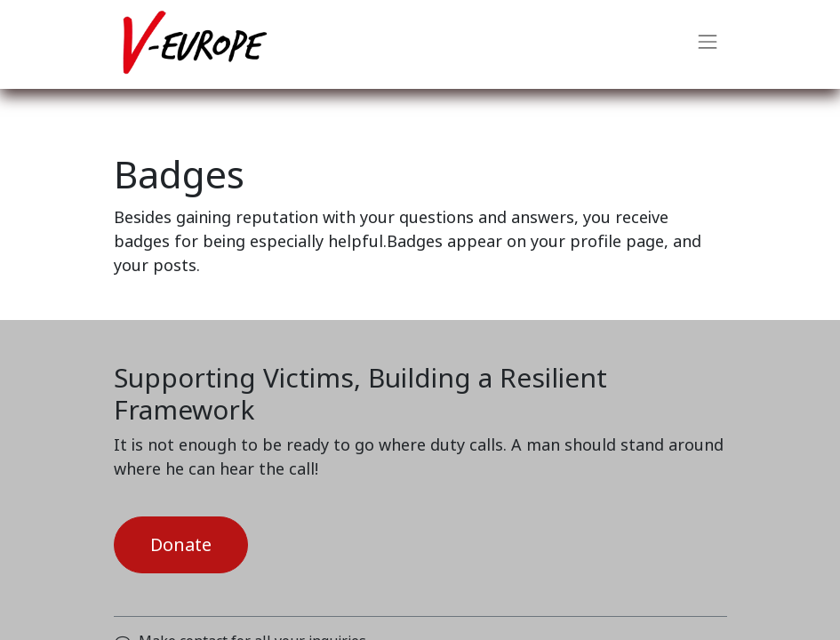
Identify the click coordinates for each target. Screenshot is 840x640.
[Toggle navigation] (708, 44)
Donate (181, 545)
